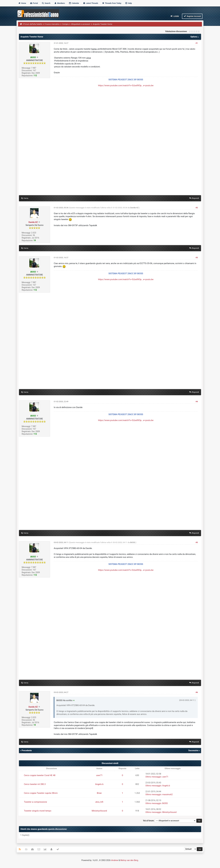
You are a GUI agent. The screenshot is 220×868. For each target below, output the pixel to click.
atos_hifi (99, 802)
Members (60, 3)
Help (128, 3)
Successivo (193, 750)
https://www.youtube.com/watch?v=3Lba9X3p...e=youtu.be (126, 85)
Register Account (192, 16)
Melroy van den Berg (129, 860)
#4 (197, 402)
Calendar (74, 3)
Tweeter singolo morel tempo (38, 811)
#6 (197, 692)
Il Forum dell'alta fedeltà (32, 24)
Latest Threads (91, 3)
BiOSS (133, 542)
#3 (197, 258)
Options (195, 37)
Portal (34, 3)
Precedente (27, 750)
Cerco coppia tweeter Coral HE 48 (40, 775)
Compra (65, 24)
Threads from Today (112, 3)
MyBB (95, 860)
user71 (99, 775)
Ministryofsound (99, 811)
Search (46, 3)
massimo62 (168, 794)
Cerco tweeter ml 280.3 (35, 784)
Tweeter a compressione (35, 802)
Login (174, 16)
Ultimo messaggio (153, 777)
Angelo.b (99, 784)
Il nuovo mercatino (52, 24)
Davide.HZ (33, 222)
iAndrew (115, 860)
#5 (197, 542)
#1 (197, 43)
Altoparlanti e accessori (81, 24)
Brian (99, 793)
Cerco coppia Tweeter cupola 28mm (41, 793)
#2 (197, 208)
